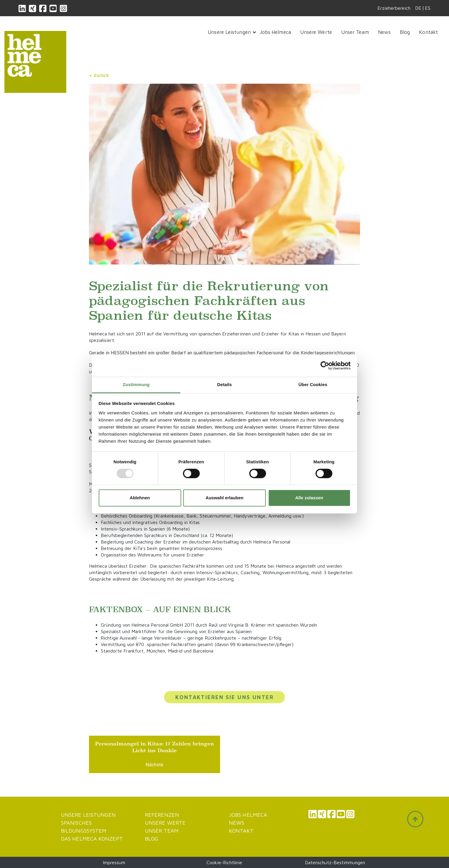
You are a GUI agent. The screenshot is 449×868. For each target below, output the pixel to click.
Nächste (155, 765)
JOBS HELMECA (248, 815)
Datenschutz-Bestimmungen (335, 862)
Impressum (114, 862)
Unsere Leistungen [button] (229, 32)
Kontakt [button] (428, 32)
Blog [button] (405, 32)
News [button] (384, 32)
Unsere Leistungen (89, 815)
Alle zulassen (309, 498)
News (237, 823)
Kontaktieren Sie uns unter (224, 697)
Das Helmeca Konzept (92, 839)
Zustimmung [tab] (136, 384)
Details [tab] (224, 384)
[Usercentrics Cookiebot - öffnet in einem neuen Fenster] (325, 365)
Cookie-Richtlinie (224, 862)
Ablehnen (140, 498)
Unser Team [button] (355, 32)
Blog (152, 839)
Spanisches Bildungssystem (84, 827)
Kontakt (241, 831)
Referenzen (162, 815)
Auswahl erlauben (224, 498)
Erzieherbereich (394, 8)
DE (418, 8)
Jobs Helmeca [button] (275, 32)
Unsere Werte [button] (316, 32)
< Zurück (99, 75)
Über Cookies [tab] (313, 384)
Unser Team (162, 831)
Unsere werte (165, 823)
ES (428, 8)
